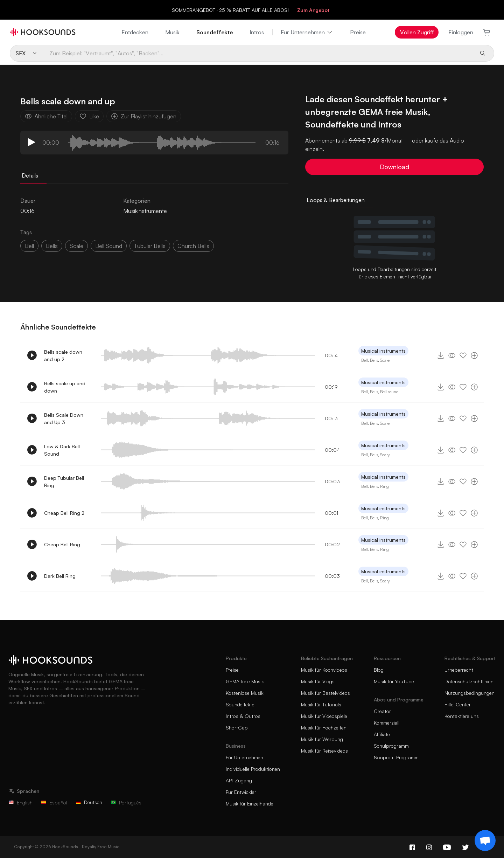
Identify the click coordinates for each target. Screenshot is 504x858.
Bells (52, 246)
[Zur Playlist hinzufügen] (474, 355)
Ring (384, 486)
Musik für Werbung (322, 739)
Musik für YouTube (394, 681)
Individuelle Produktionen (253, 769)
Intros (257, 32)
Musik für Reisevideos (324, 751)
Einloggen (461, 32)
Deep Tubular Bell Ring (64, 482)
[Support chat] (485, 840)
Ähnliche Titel (46, 116)
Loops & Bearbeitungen (336, 200)
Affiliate (382, 734)
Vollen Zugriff (417, 32)
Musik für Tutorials (321, 704)
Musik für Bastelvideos (325, 693)
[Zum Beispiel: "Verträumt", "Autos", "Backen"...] (258, 53)
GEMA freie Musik (245, 681)
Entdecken (135, 32)
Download (394, 167)
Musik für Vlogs (318, 681)
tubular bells (150, 246)
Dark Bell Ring (60, 576)
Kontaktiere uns (462, 716)
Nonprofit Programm (396, 757)
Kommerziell (387, 723)
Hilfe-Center (458, 704)
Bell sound (389, 392)
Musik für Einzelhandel (250, 804)
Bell (29, 246)
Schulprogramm (391, 746)
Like (89, 116)
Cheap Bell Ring (62, 544)
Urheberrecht (459, 670)
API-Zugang (239, 780)
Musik (172, 32)
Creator (382, 711)
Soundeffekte (215, 32)
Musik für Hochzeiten (324, 728)
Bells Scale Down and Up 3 (64, 418)
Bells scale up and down (65, 387)
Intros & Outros (243, 716)
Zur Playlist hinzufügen (144, 116)
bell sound (109, 246)
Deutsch (89, 802)
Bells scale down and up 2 (63, 355)
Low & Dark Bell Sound (62, 450)
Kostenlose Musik (245, 693)
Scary (385, 455)
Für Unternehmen (307, 32)
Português (126, 802)
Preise (358, 32)
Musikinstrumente (145, 211)
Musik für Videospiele (324, 716)
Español (54, 802)
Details (30, 175)
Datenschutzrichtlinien (469, 681)
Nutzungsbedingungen (470, 693)
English (20, 802)
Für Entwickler (241, 792)
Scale (385, 360)
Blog (379, 670)
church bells (193, 246)
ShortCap (237, 728)
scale (76, 246)
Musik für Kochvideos (324, 670)
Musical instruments (383, 351)
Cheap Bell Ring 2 (64, 513)
